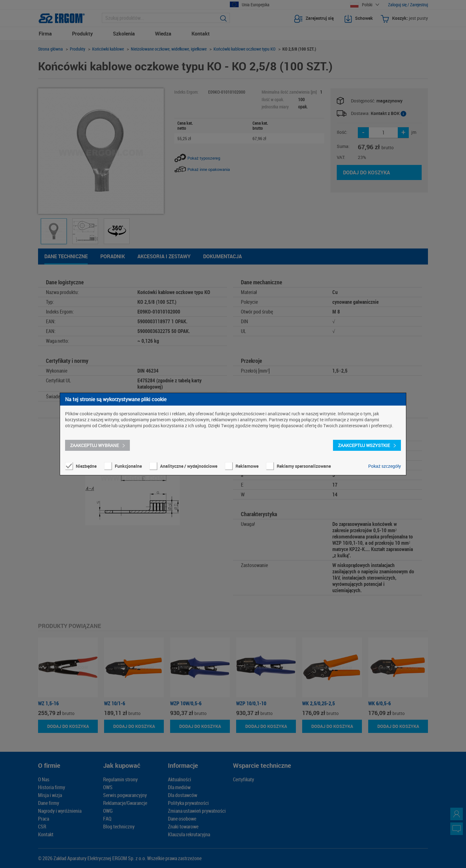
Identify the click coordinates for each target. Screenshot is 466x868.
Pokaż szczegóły (385, 466)
